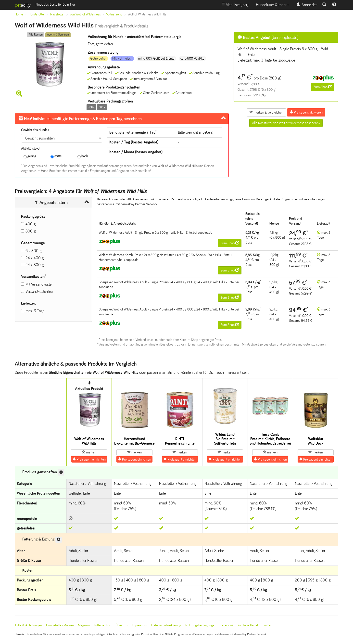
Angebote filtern (51, 203)
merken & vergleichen (266, 112)
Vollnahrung (114, 14)
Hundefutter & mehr (272, 5)
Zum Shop (323, 87)
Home (19, 14)
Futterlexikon (103, 625)
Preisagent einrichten (89, 459)
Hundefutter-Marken (60, 625)
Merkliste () (235, 5)
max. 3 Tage (35, 311)
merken (89, 452)
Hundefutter (37, 14)
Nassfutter (57, 14)
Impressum (139, 625)
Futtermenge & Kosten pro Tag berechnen (80, 119)
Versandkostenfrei (39, 291)
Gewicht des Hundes (35, 130)
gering (30, 156)
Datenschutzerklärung (166, 625)
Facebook (227, 625)
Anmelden (307, 5)
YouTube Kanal (248, 625)
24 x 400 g (35, 258)
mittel (56, 156)
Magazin (84, 625)
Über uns (122, 625)
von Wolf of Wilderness (85, 14)
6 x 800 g (34, 251)
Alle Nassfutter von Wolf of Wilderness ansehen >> (286, 123)
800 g (31, 231)
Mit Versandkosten (39, 284)
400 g (31, 224)
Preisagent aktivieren (306, 112)
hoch (83, 156)
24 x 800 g (35, 265)
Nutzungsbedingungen (201, 625)
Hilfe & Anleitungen (29, 625)
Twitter (267, 625)
